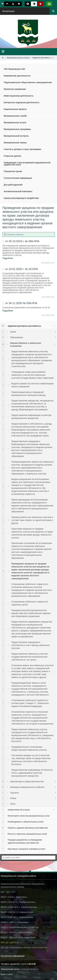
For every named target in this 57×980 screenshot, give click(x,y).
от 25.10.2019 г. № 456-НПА (22, 241)
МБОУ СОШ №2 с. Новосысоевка (17, 917)
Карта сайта (7, 974)
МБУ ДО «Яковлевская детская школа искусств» (24, 947)
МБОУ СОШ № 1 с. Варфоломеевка (18, 902)
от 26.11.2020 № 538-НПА (21, 303)
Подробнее (8, 258)
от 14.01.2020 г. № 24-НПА (22, 269)
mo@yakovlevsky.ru (30, 969)
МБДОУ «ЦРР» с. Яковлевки (14, 922)
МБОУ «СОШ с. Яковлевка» (14, 897)
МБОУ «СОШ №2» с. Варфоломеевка (19, 907)
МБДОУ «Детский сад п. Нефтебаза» (18, 937)
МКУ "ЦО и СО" (8, 892)
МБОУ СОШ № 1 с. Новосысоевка (17, 912)
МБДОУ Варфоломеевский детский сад (20, 927)
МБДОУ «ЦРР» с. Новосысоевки (16, 932)
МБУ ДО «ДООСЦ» (10, 942)
